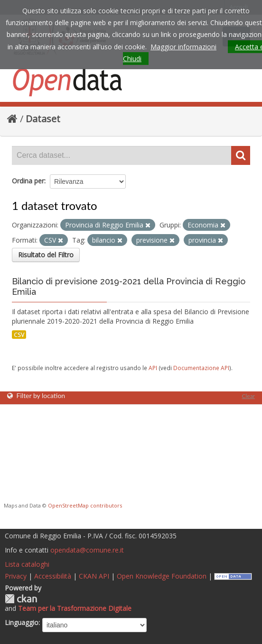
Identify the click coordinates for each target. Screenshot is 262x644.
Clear (248, 396)
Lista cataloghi (27, 564)
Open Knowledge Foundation (162, 576)
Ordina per (28, 181)
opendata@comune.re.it (87, 550)
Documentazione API (201, 368)
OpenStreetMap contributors (85, 505)
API (153, 368)
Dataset (43, 119)
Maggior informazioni (183, 47)
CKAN (21, 599)
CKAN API (94, 576)
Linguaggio (22, 622)
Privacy (16, 576)
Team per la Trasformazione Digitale (75, 608)
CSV (19, 335)
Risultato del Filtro (46, 255)
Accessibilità (53, 576)
